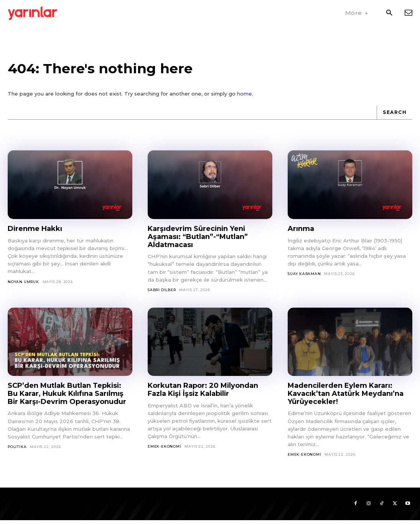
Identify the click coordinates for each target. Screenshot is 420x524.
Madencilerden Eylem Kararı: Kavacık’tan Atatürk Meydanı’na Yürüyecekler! (346, 398)
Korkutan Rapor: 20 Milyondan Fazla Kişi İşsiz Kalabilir (203, 394)
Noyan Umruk (23, 286)
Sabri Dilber (162, 294)
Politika (17, 451)
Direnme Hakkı (35, 233)
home (245, 98)
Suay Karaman (304, 278)
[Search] (394, 117)
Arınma (301, 233)
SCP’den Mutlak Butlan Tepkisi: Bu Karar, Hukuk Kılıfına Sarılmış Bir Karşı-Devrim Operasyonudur (67, 398)
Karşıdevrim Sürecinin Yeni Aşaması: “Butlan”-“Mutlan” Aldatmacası (198, 241)
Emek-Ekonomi (165, 451)
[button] (389, 13)
